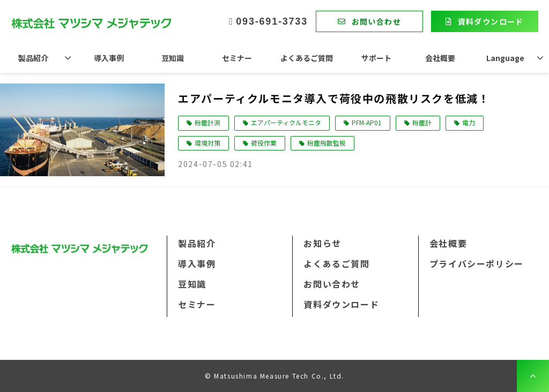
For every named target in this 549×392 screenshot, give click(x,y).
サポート (376, 58)
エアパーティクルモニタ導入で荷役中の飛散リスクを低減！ (334, 98)
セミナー (237, 58)
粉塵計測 (207, 122)
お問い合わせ (376, 21)
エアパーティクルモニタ (286, 122)
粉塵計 (422, 122)
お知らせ (322, 243)
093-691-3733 (272, 21)
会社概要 (440, 58)
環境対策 (207, 143)
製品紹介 (33, 58)
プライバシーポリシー (477, 263)
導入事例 (109, 58)
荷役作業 (264, 143)
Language (505, 58)
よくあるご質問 (307, 58)
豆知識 (173, 58)
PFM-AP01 (367, 122)
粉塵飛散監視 (327, 143)
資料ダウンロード (491, 21)
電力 (469, 122)
